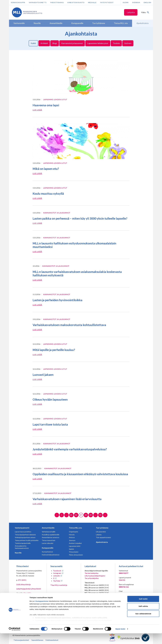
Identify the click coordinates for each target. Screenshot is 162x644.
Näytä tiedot (120, 640)
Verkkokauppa (18, 2)
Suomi (126, 2)
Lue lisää (37, 110)
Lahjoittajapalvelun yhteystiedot (29, 589)
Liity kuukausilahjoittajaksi (95, 576)
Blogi (55, 43)
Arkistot (72, 537)
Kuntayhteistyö (47, 552)
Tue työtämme (102, 528)
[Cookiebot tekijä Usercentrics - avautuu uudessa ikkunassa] (15, 640)
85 (71, 515)
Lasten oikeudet (48, 543)
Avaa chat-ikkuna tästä (128, 594)
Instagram (57, 573)
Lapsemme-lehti (75, 546)
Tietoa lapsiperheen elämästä (25, 535)
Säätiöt (71, 549)
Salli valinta (143, 617)
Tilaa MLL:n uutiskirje (59, 585)
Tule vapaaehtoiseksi (103, 537)
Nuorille (18, 553)
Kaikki (33, 43)
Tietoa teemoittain (49, 540)
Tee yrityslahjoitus (92, 578)
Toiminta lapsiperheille (23, 543)
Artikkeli (44, 43)
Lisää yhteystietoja (23, 584)
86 (76, 515)
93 (100, 515)
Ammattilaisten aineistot (51, 537)
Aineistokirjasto (76, 2)
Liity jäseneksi (101, 532)
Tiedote (116, 43)
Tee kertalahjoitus (92, 573)
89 (91, 515)
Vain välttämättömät (143, 624)
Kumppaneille (48, 548)
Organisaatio (74, 532)
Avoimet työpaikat (75, 543)
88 (86, 515)
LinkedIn (57, 576)
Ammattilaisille (48, 528)
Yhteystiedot (107, 2)
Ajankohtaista (102, 542)
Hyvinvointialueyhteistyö (51, 555)
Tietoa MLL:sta (75, 528)
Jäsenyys (72, 540)
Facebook (57, 571)
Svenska (136, 2)
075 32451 (22, 580)
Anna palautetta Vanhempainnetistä (22, 547)
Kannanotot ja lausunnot (72, 43)
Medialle (92, 2)
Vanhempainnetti (22, 528)
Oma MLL (27, 593)
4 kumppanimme (41, 612)
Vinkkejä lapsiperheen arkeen (25, 537)
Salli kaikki (143, 610)
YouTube (57, 581)
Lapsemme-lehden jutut (98, 43)
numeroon (91, 602)
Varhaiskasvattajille (49, 532)
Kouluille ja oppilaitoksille (51, 535)
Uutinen (128, 43)
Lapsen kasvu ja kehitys (23, 532)
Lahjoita (131, 12)
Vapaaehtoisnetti (38, 2)
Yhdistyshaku (57, 2)
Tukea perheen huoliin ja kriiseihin (27, 540)
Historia (72, 535)
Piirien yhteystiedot (76, 555)
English (147, 2)
